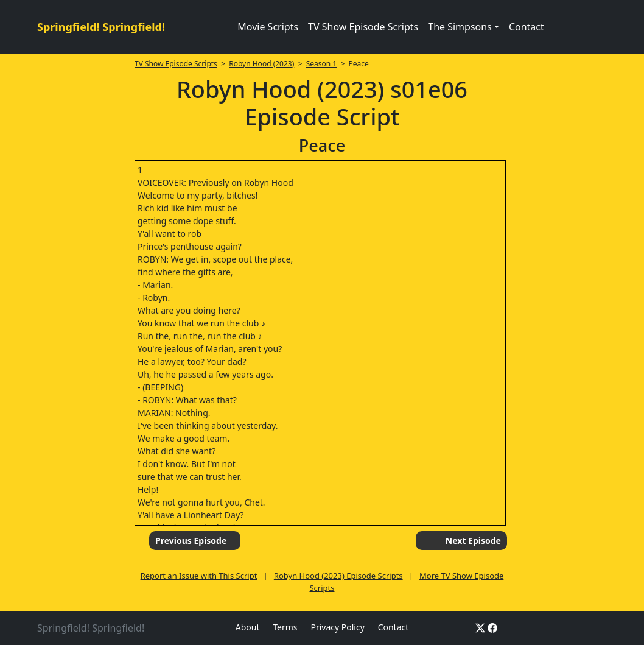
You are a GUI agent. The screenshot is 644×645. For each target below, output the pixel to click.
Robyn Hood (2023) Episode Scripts (338, 576)
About (248, 627)
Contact (527, 27)
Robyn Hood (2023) (261, 64)
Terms (285, 627)
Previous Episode (191, 541)
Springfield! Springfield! (101, 27)
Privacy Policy (337, 627)
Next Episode (473, 541)
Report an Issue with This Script (199, 576)
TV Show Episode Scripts (363, 27)
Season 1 (322, 64)
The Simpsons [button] (460, 27)
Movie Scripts (268, 27)
